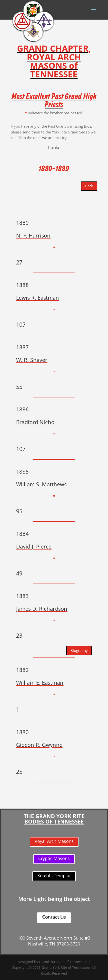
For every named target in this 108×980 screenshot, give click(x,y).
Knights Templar (54, 875)
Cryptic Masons (54, 858)
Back (89, 186)
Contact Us (54, 917)
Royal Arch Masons (54, 841)
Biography (79, 650)
